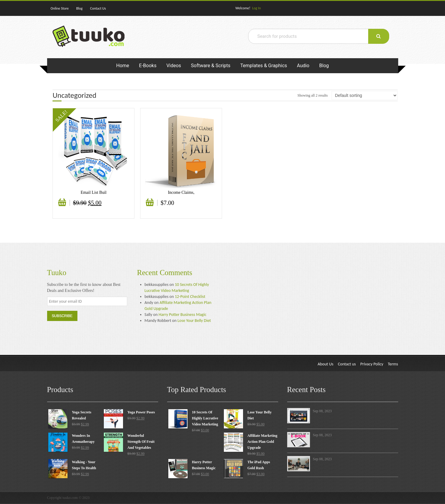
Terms (393, 364)
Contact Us (98, 8)
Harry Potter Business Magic (182, 315)
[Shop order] (365, 95)
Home (123, 66)
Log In (256, 8)
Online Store (60, 8)
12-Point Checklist (190, 297)
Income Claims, (181, 192)
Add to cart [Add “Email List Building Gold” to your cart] (63, 205)
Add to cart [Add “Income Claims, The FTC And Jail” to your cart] (151, 205)
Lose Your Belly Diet (194, 321)
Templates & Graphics (264, 66)
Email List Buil (94, 192)
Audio (303, 66)
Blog (79, 8)
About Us (325, 364)
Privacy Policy (372, 364)
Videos (174, 66)
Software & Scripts (210, 66)
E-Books (148, 66)
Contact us (347, 364)
